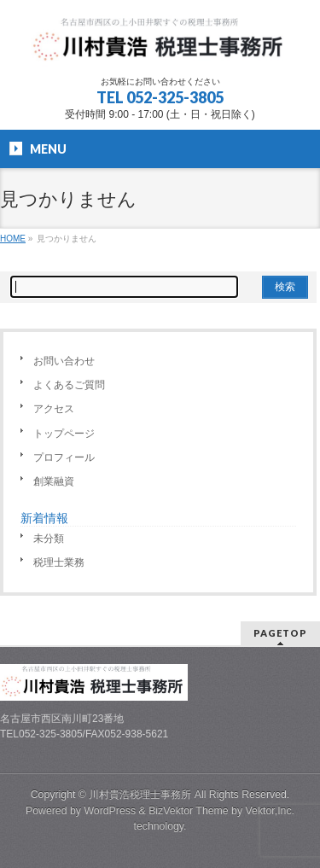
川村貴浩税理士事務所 (140, 795)
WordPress (110, 811)
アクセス (54, 409)
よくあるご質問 (69, 385)
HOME (13, 239)
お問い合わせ (64, 361)
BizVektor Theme (189, 811)
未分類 (49, 539)
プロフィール (64, 457)
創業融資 (54, 481)
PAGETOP (280, 633)
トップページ (64, 434)
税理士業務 (59, 562)
